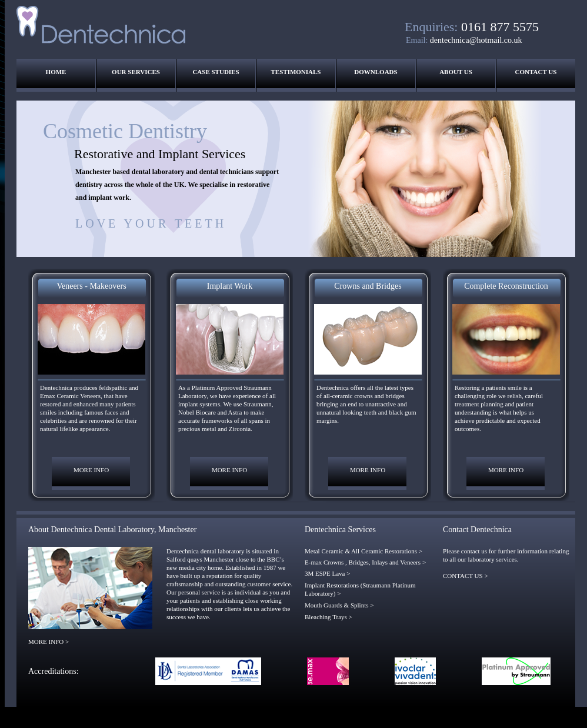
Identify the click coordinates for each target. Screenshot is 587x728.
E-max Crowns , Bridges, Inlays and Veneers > (365, 562)
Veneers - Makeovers (91, 286)
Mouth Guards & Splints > (339, 605)
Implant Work (230, 286)
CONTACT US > (466, 576)
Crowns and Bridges (368, 286)
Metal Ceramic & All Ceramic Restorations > (363, 551)
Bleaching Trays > (328, 617)
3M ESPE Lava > (327, 573)
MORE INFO (91, 470)
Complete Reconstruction (506, 286)
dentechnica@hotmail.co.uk (476, 40)
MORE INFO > (49, 642)
